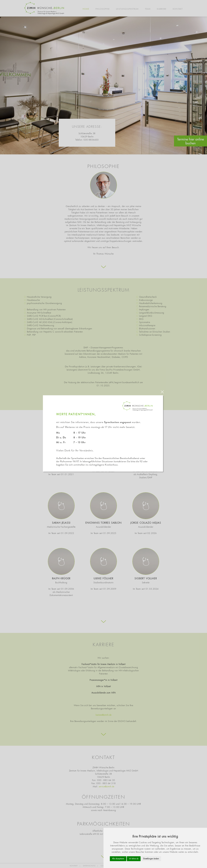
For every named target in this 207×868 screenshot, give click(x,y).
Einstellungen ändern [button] (151, 859)
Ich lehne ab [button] (134, 859)
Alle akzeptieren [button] (118, 859)
